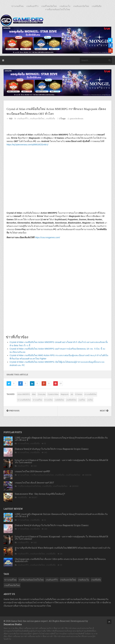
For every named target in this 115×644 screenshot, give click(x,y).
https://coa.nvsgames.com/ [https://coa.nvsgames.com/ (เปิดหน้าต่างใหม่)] (48, 237)
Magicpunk (65, 394)
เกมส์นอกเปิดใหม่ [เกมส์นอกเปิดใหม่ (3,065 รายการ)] (68, 580)
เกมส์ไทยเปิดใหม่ (49, 6)
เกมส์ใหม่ (82, 400)
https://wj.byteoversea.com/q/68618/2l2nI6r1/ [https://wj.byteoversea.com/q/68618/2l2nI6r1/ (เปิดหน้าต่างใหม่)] (27, 145)
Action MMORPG (24, 394)
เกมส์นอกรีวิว (32, 6)
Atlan (34, 394)
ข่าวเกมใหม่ (48, 400)
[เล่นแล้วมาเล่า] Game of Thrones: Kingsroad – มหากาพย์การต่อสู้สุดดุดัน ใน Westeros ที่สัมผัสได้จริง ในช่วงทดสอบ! (61, 461)
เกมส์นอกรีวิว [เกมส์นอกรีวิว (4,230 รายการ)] (52, 580)
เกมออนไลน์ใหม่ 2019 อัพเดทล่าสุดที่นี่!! (32, 471)
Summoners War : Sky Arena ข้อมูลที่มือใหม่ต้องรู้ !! (40, 494)
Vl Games (79, 394)
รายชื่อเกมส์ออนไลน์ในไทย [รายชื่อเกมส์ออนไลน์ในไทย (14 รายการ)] (31, 580)
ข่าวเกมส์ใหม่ (37, 400)
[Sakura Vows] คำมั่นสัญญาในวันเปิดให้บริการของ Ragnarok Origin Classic (52, 449)
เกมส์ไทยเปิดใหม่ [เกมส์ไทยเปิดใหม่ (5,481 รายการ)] (12, 585)
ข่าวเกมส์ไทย (17, 6)
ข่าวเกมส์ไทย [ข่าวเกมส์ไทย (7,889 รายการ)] (10, 580)
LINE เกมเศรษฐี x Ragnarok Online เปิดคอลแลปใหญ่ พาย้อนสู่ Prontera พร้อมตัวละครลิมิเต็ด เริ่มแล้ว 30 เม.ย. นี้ (61, 439)
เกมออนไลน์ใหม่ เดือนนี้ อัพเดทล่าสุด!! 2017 (34, 483)
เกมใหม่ (90, 400)
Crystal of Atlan (53, 394)
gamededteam (77, 118)
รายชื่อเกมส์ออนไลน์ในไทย (57, 9)
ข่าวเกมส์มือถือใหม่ (24, 400)
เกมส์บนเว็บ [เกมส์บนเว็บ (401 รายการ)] (84, 580)
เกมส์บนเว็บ (65, 6)
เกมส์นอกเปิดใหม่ (81, 6)
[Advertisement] (57, 297)
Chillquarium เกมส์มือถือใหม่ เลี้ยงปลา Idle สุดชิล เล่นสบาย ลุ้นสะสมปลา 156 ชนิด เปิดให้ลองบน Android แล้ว (60, 560)
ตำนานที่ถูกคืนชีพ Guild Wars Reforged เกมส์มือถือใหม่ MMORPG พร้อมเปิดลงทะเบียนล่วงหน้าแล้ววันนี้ (63, 549)
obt (72, 394)
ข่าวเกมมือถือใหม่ (90, 394)
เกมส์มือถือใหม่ (71, 400)
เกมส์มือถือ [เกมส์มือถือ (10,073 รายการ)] (96, 580)
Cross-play (42, 394)
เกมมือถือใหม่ (59, 400)
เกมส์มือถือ (97, 6)
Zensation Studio (13, 624)
